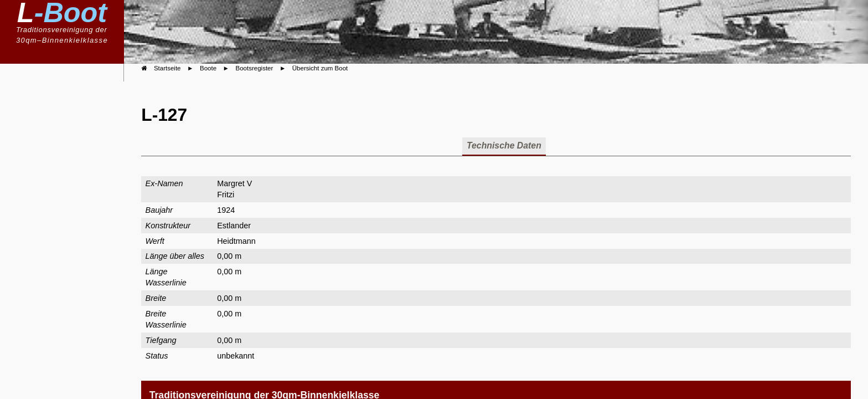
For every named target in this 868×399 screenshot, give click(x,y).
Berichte (76, 200)
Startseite (167, 68)
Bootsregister (70, 160)
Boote (81, 126)
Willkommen (69, 90)
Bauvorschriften (66, 145)
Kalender (75, 235)
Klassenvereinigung (54, 108)
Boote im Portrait (64, 181)
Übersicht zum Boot (320, 68)
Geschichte (71, 218)
